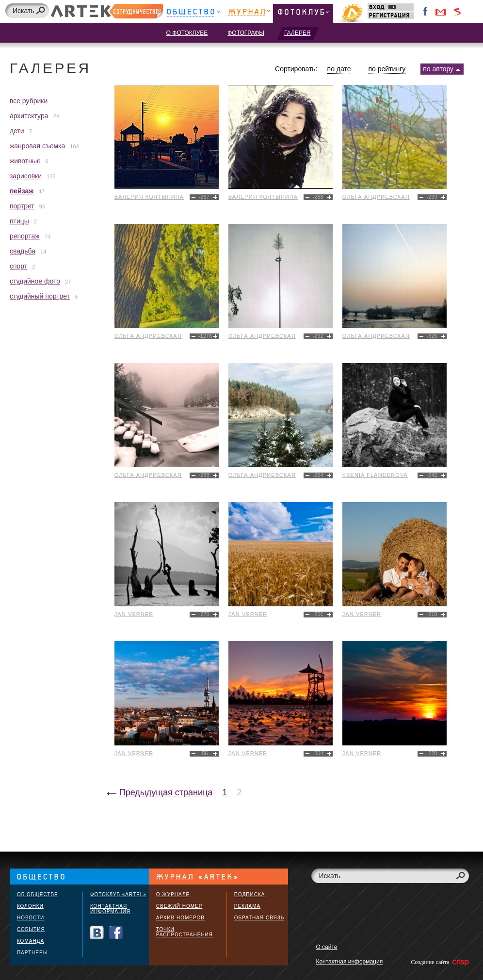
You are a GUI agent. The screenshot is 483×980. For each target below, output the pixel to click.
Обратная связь (259, 918)
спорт (18, 266)
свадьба (23, 251)
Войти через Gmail (441, 12)
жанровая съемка (37, 146)
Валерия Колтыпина (149, 197)
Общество (193, 13)
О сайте (326, 947)
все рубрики (29, 101)
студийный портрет (40, 296)
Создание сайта (439, 962)
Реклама (247, 906)
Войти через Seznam (457, 12)
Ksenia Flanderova (375, 475)
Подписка (250, 894)
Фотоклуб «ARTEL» (118, 894)
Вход (391, 7)
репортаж (25, 236)
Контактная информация (110, 909)
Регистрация (391, 15)
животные (25, 161)
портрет (22, 206)
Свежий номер (179, 906)
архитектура (29, 116)
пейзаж (22, 191)
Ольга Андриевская (376, 197)
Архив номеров (180, 918)
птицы (19, 221)
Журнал (249, 13)
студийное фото (35, 281)
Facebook (426, 12)
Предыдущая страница (166, 792)
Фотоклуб (303, 13)
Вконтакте (97, 933)
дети (17, 131)
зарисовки (26, 176)
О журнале (173, 894)
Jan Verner (134, 614)
